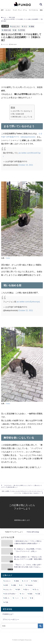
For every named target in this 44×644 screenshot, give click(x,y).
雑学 (2, 10)
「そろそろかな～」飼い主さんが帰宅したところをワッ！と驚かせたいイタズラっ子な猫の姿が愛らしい (22, 486)
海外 (19, 590)
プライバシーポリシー (11, 619)
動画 (31, 594)
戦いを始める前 (18, 114)
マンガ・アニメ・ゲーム (20, 10)
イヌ (25, 598)
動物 (41, 10)
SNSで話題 (5, 26)
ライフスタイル (33, 10)
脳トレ (27, 590)
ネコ (25, 26)
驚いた (7, 598)
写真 (7, 602)
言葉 (39, 594)
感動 (15, 585)
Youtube (30, 585)
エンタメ (8, 10)
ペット (17, 598)
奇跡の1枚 (7, 30)
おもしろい (16, 26)
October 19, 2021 (26, 165)
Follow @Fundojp (33, 532)
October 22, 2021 (26, 310)
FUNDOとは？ (8, 614)
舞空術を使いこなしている (22, 117)
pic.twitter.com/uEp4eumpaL (28, 302)
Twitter (8, 258)
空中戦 (22, 30)
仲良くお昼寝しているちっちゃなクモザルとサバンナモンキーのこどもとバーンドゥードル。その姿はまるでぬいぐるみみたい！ (22, 492)
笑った (37, 590)
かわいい (8, 581)
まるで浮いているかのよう (22, 111)
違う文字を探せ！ (11, 594)
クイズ (26, 581)
